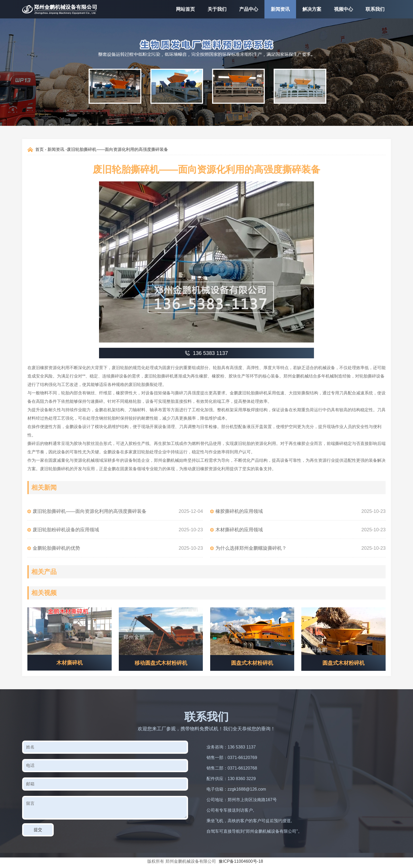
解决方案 (312, 9)
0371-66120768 (242, 768)
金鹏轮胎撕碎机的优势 (56, 548)
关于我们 (217, 9)
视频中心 (343, 9)
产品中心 (249, 9)
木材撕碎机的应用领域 (239, 530)
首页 (40, 149)
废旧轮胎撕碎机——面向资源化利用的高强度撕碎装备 (90, 511)
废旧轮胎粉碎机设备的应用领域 (66, 530)
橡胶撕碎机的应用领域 (239, 511)
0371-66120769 (242, 758)
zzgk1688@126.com (247, 789)
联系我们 (375, 9)
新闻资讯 (280, 9)
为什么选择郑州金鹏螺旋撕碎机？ (251, 548)
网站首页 (185, 9)
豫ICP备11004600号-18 (241, 861)
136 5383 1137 (242, 747)
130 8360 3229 (242, 779)
